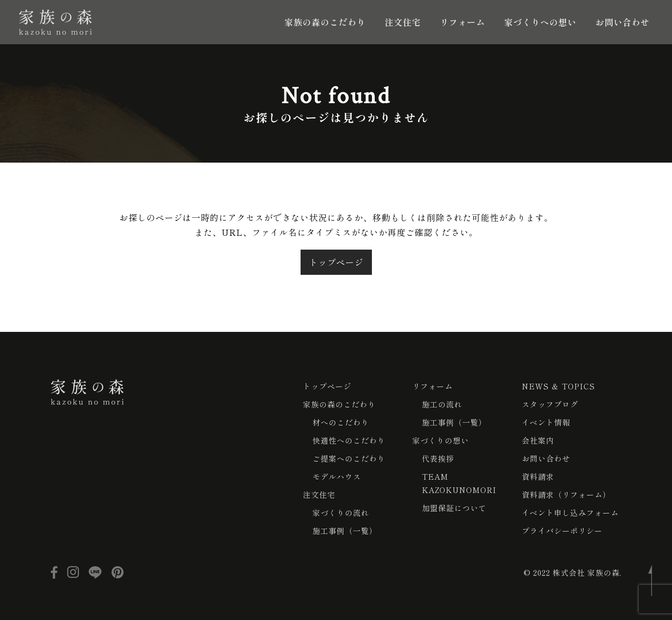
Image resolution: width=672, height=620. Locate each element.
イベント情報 (546, 422)
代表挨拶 (438, 458)
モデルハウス (337, 476)
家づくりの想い (441, 440)
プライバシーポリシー (562, 531)
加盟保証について (454, 508)
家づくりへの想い (540, 22)
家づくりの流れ (341, 513)
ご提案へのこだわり (349, 458)
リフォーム (463, 22)
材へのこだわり (341, 422)
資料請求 (538, 476)
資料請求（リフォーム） (566, 494)
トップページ (336, 262)
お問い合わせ (623, 22)
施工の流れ (442, 404)
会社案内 (538, 440)
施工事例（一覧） (345, 531)
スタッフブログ (550, 404)
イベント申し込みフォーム (570, 513)
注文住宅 (403, 22)
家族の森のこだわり (325, 22)
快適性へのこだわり (349, 440)
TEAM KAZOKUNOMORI (459, 483)
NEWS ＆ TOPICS (558, 386)
